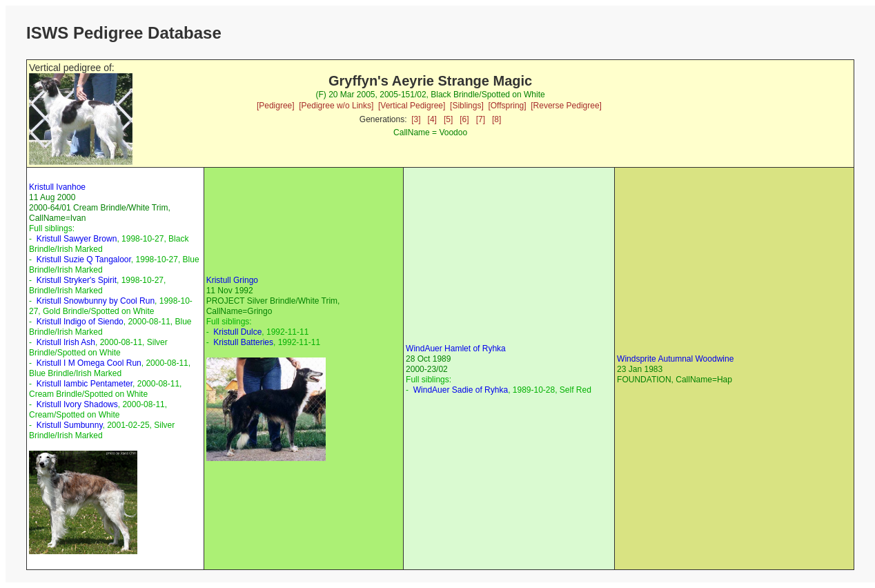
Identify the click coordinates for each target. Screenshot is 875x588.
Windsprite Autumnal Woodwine (675, 359)
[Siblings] (467, 106)
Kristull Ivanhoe (57, 187)
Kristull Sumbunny (70, 425)
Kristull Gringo (232, 280)
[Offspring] (507, 106)
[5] (448, 119)
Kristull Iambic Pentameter (85, 384)
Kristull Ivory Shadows (77, 404)
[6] (464, 119)
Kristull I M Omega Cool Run (89, 363)
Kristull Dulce (237, 332)
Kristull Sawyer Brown (77, 239)
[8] (497, 119)
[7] (481, 119)
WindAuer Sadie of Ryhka (461, 390)
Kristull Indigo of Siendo (80, 322)
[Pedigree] (276, 106)
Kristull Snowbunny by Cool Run (96, 301)
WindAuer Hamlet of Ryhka (456, 349)
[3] (416, 119)
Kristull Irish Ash (66, 342)
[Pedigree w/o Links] (336, 106)
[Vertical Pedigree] (412, 106)
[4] (432, 119)
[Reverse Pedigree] (566, 106)
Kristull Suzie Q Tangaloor (84, 259)
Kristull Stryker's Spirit (77, 280)
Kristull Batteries (243, 342)
